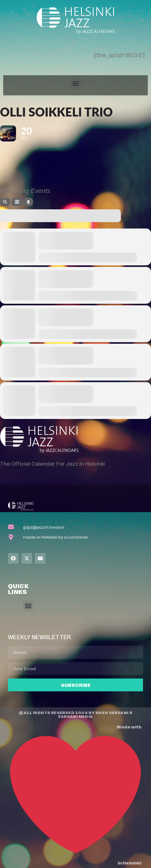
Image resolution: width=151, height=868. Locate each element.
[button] (75, 84)
